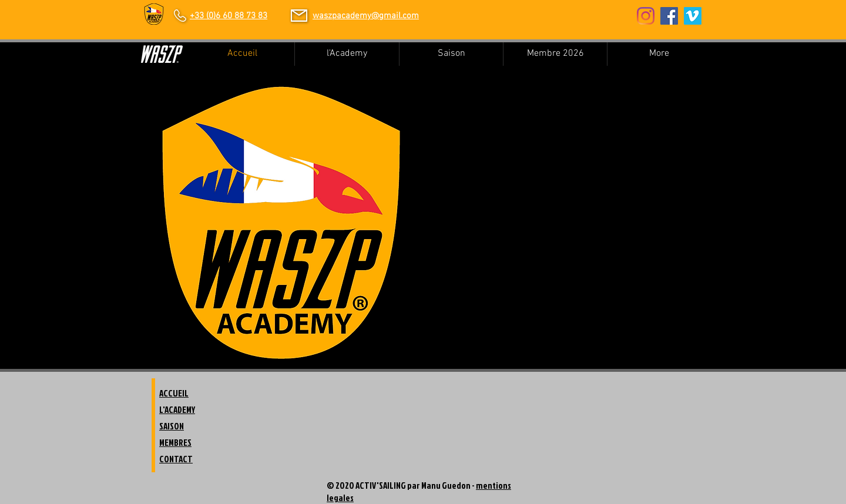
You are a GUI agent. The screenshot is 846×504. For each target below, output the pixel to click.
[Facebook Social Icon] (669, 16)
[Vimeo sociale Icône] (693, 16)
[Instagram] (646, 16)
